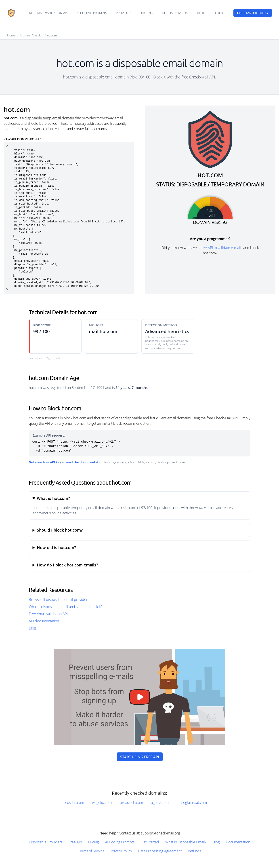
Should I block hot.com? (60, 530)
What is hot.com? (53, 498)
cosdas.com (75, 803)
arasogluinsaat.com (192, 803)
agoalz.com (160, 803)
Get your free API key (45, 462)
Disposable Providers (46, 842)
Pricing (147, 13)
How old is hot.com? (56, 547)
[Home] (11, 13)
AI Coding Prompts (92, 13)
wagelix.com (102, 803)
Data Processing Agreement (160, 851)
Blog (201, 13)
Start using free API (140, 757)
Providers (124, 13)
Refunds (194, 851)
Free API (75, 842)
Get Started (150, 842)
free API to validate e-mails (221, 248)
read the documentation (85, 462)
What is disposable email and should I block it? (66, 607)
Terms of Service (91, 851)
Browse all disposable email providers (59, 600)
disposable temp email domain (49, 118)
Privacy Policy (121, 851)
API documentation (44, 621)
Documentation (175, 13)
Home (11, 35)
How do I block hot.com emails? (67, 565)
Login (220, 13)
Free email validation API (48, 13)
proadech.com (131, 803)
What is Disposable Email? (186, 842)
